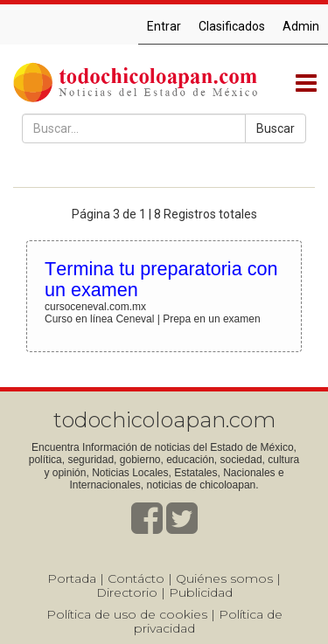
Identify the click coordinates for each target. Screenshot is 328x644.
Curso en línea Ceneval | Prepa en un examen (153, 319)
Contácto (136, 578)
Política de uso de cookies (127, 614)
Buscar (276, 128)
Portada (72, 578)
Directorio (127, 592)
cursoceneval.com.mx (95, 307)
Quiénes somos (224, 578)
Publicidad (201, 592)
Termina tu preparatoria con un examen (161, 279)
